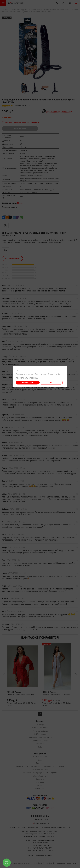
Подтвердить (27, 382)
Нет (51, 382)
